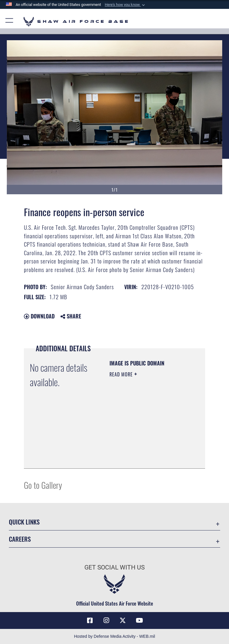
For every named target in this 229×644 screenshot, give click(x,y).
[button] (125, 5)
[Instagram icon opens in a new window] (106, 620)
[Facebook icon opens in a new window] (90, 620)
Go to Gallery (43, 485)
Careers (20, 539)
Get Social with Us (114, 567)
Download (39, 316)
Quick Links (24, 522)
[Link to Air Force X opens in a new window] (123, 620)
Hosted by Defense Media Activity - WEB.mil (115, 636)
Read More (122, 374)
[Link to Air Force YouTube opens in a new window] (139, 620)
